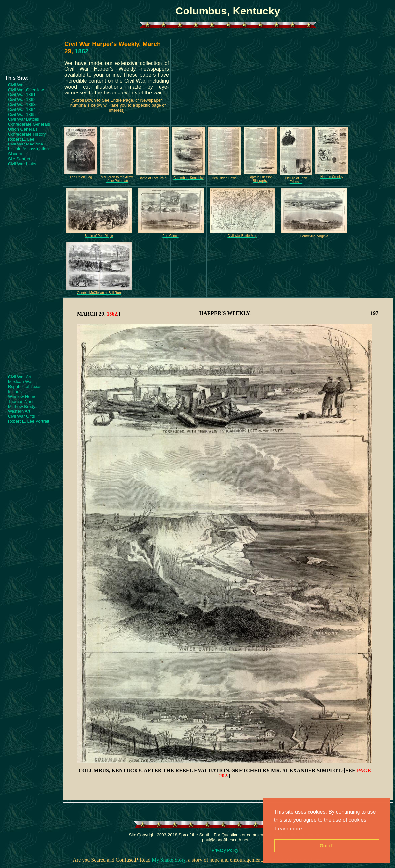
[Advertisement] (31, 55)
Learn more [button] (288, 829)
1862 (82, 51)
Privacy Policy (225, 850)
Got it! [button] (327, 846)
